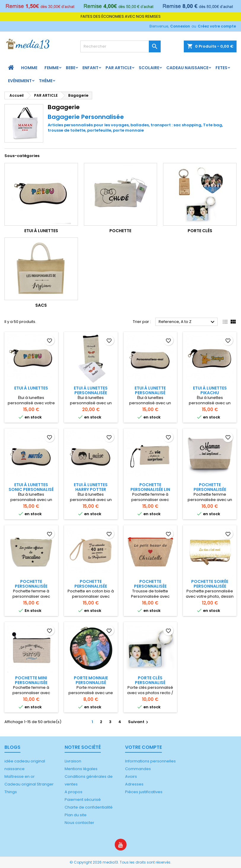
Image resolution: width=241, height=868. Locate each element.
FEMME (52, 68)
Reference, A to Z (187, 322)
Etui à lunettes (41, 231)
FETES (221, 68)
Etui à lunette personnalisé (150, 390)
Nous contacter (79, 823)
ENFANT (90, 68)
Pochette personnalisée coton (31, 586)
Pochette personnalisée (210, 487)
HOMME (29, 68)
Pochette (120, 231)
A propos (74, 792)
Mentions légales (81, 769)
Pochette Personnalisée (150, 584)
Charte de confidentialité (89, 807)
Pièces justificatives (144, 792)
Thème (46, 81)
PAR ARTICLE (119, 68)
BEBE (71, 68)
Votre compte (143, 747)
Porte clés (200, 231)
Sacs (41, 305)
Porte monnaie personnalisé (91, 680)
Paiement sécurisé (83, 800)
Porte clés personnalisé (150, 680)
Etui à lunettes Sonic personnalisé (31, 487)
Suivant (139, 722)
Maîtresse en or (20, 776)
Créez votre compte (217, 26)
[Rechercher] (120, 46)
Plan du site (76, 815)
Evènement (20, 81)
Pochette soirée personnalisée (210, 584)
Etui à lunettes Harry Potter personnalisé (91, 489)
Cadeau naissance (187, 68)
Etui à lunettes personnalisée (91, 390)
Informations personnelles (150, 761)
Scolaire (149, 68)
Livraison (73, 761)
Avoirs (131, 776)
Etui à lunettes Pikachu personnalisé (210, 393)
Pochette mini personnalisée (31, 680)
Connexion (180, 26)
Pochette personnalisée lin (150, 487)
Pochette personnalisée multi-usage (91, 586)
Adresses (134, 784)
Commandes (138, 769)
